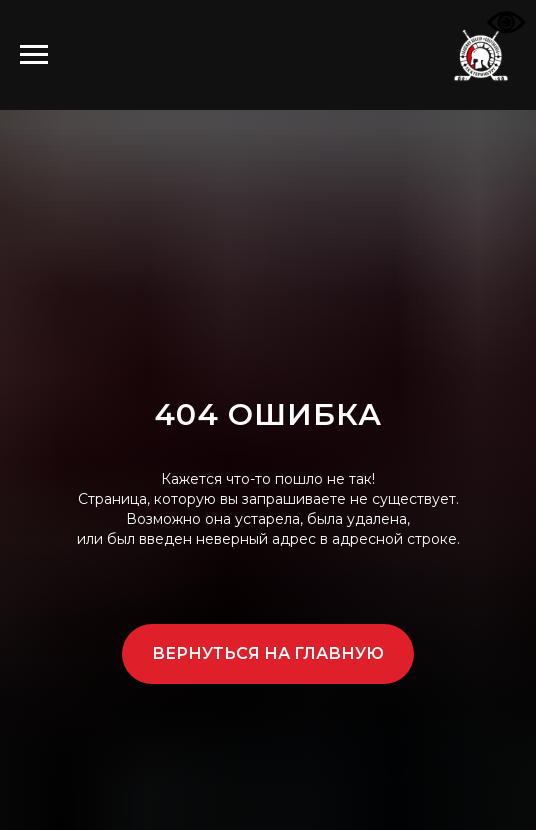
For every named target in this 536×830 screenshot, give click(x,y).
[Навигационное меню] (34, 55)
